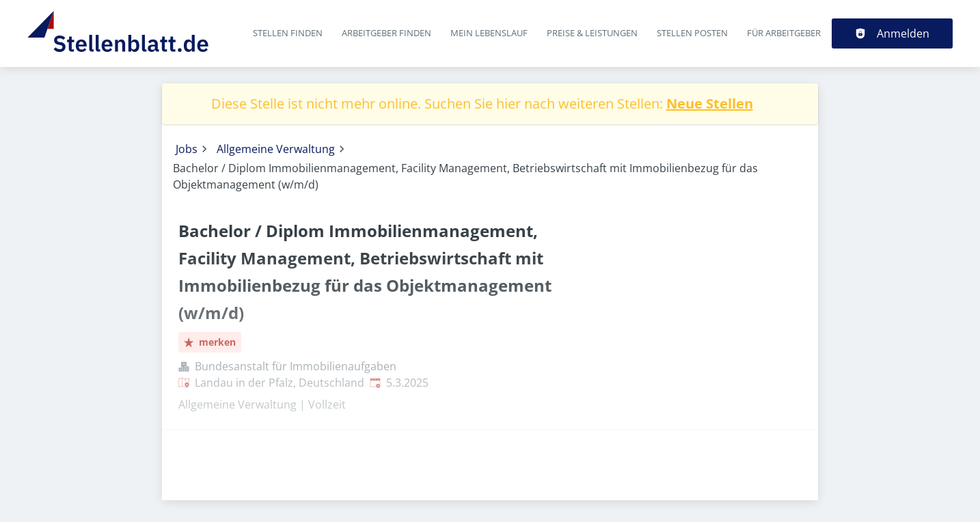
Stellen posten (692, 33)
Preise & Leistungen (592, 33)
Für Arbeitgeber (784, 33)
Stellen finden (288, 33)
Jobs (187, 149)
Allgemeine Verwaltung (276, 149)
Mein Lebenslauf (489, 33)
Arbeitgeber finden (386, 33)
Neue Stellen (710, 104)
